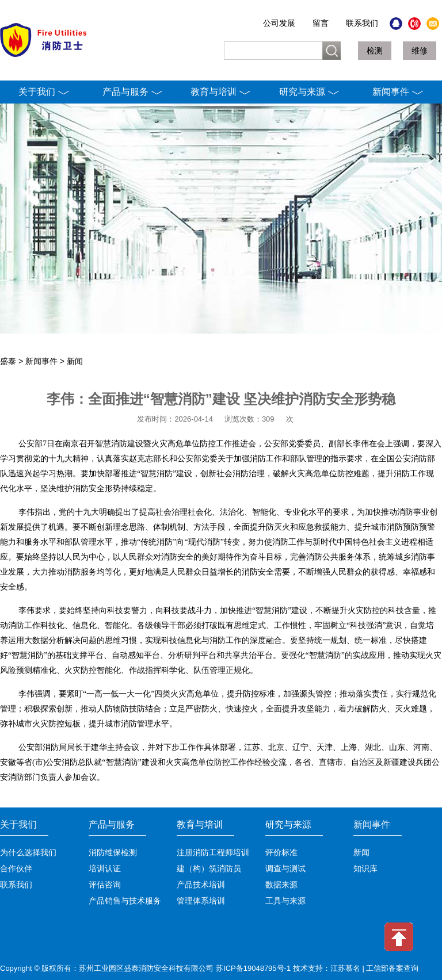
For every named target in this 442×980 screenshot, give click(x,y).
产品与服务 (133, 92)
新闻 (75, 361)
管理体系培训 (201, 901)
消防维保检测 (113, 853)
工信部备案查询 (392, 968)
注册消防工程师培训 (213, 853)
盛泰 (8, 361)
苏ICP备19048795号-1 (253, 968)
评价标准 (281, 853)
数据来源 (281, 885)
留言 (321, 23)
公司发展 (279, 23)
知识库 (365, 869)
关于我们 (44, 92)
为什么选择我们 (28, 853)
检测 (375, 51)
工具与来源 (285, 901)
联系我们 (362, 23)
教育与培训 (221, 92)
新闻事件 (398, 92)
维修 (420, 51)
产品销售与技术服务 (125, 901)
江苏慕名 (345, 968)
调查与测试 (285, 869)
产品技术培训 (201, 885)
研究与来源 (309, 92)
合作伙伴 (16, 869)
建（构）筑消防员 (209, 869)
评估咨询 (105, 885)
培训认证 (105, 869)
